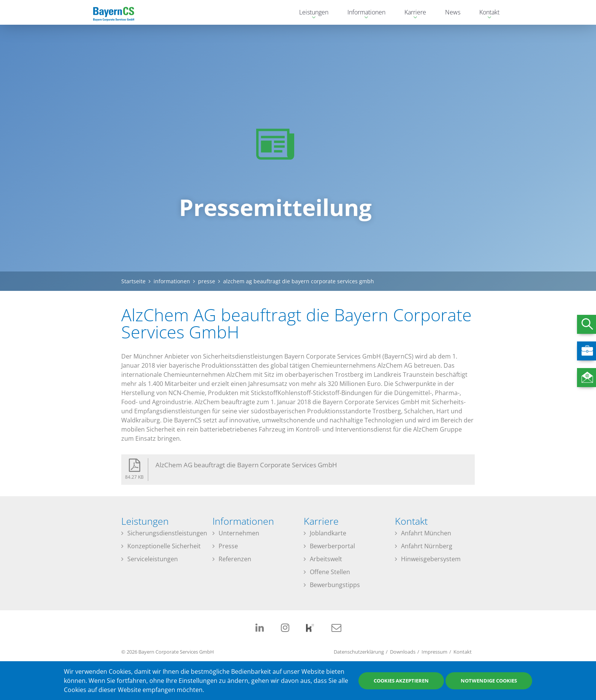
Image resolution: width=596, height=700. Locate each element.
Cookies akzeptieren (401, 681)
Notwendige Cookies (489, 681)
